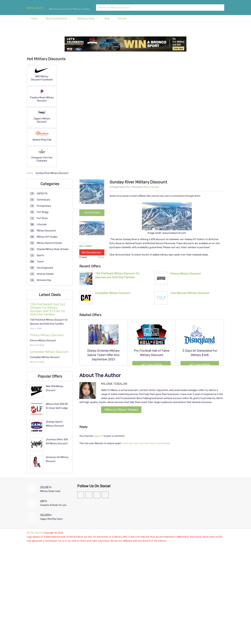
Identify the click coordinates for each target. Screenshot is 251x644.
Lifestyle (42, 225)
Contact (122, 19)
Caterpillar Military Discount (113, 293)
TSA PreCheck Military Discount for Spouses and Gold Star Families (117, 275)
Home (34, 19)
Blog (107, 19)
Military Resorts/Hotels (49, 243)
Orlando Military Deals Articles (53, 249)
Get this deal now (91, 253)
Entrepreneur (44, 206)
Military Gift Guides (47, 237)
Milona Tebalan (151, 187)
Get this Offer (152, 365)
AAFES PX (42, 194)
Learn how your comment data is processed (146, 443)
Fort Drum (42, 218)
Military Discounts (46, 231)
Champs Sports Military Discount (55, 424)
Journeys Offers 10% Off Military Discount (57, 442)
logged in (98, 436)
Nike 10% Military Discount (55, 388)
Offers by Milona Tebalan (121, 410)
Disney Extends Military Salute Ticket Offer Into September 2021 (103, 355)
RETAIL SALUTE (35, 8)
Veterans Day (44, 280)
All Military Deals (86, 19)
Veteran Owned (45, 274)
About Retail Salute (56, 19)
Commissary (44, 200)
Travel (40, 262)
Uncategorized (45, 268)
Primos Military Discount (186, 274)
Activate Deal (92, 213)
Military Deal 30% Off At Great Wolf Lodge (57, 406)
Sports (40, 255)
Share (101, 257)
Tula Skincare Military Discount (190, 293)
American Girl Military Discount (57, 459)
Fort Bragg (43, 212)
